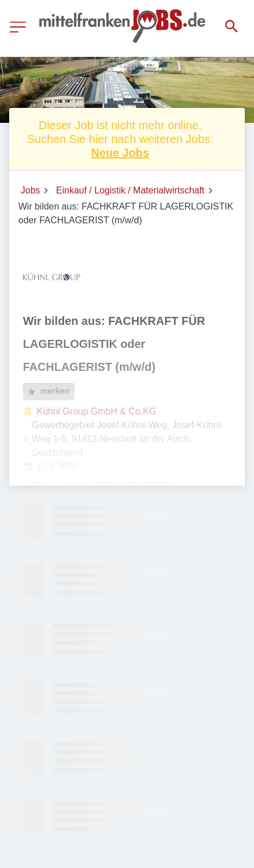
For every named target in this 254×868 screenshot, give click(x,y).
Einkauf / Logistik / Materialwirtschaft (130, 190)
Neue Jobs (120, 153)
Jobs (30, 190)
